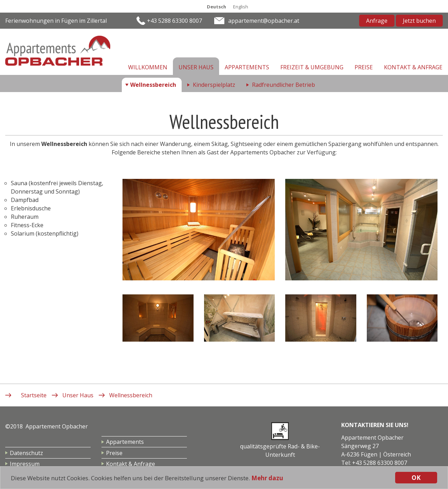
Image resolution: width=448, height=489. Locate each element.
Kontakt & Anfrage (413, 67)
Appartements (247, 67)
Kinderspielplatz (214, 85)
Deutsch (216, 7)
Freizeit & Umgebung (312, 67)
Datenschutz (26, 453)
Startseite (34, 395)
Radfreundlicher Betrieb (283, 85)
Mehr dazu (267, 478)
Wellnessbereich (153, 85)
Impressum (25, 464)
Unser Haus (196, 67)
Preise (364, 67)
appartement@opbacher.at (264, 21)
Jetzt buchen (419, 21)
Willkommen (148, 67)
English (241, 7)
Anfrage (377, 21)
